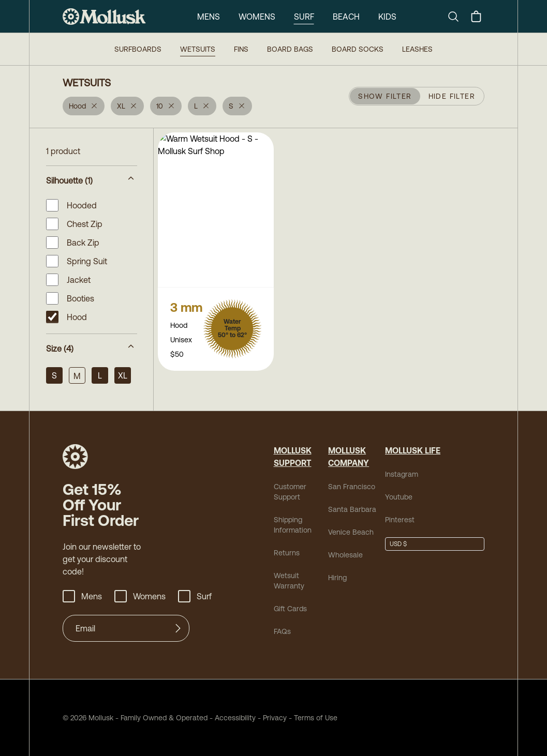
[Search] (457, 17)
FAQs (282, 631)
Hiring (337, 578)
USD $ (398, 544)
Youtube (399, 497)
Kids (387, 17)
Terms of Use (316, 718)
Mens (209, 17)
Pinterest (400, 520)
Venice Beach (351, 532)
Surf (304, 17)
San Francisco (352, 487)
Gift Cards (290, 609)
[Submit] (178, 628)
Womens (257, 17)
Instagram (402, 474)
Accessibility (232, 718)
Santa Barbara (352, 509)
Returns (287, 553)
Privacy (275, 718)
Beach (346, 17)
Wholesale (345, 555)
